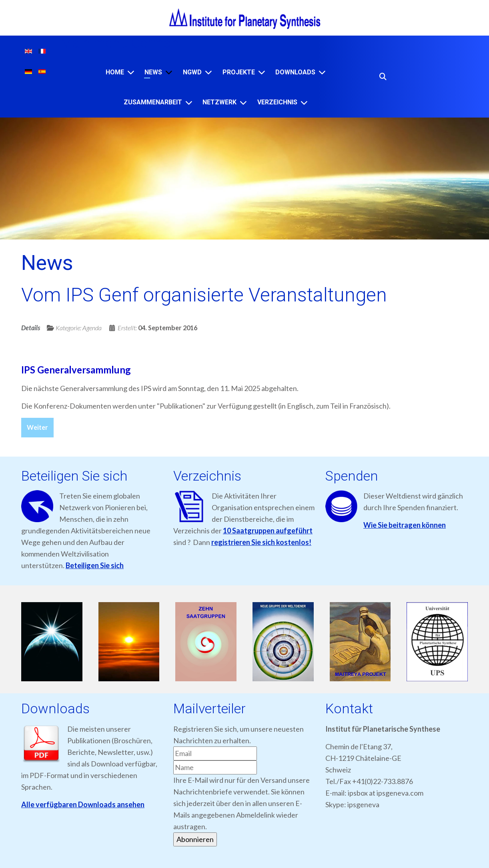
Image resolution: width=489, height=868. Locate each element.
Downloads (295, 72)
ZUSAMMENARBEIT (153, 102)
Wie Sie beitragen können (405, 525)
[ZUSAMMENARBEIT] (189, 103)
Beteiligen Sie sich (95, 565)
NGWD (192, 72)
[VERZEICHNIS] (304, 103)
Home (115, 72)
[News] (169, 72)
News (153, 72)
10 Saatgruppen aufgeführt (268, 531)
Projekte (239, 72)
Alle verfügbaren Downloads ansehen (83, 804)
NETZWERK (219, 102)
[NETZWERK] (243, 103)
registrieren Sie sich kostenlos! (261, 542)
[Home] (131, 72)
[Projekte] (262, 72)
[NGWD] (208, 72)
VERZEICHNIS (277, 102)
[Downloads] (322, 72)
